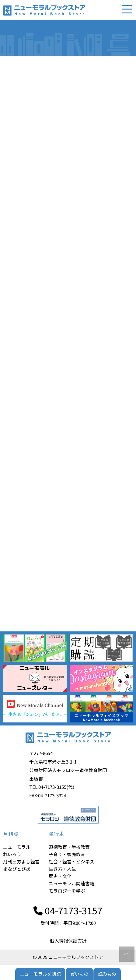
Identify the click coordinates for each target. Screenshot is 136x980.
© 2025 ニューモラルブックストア (68, 957)
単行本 (56, 834)
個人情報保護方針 (68, 941)
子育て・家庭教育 (67, 854)
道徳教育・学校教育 (69, 847)
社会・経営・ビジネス (71, 861)
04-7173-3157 (68, 910)
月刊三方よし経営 (21, 861)
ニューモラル (17, 847)
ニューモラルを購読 (40, 974)
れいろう (12, 854)
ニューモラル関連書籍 (71, 883)
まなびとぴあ (17, 869)
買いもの (79, 974)
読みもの (107, 974)
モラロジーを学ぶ (67, 891)
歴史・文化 (60, 876)
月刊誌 (11, 834)
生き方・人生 (62, 869)
